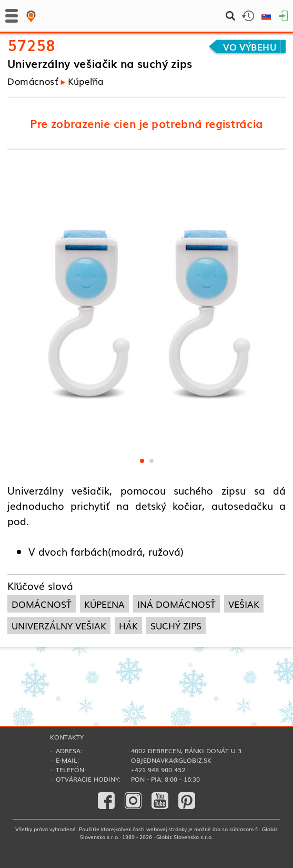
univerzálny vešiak (59, 625)
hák (128, 625)
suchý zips (176, 625)
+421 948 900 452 (158, 770)
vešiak (244, 604)
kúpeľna (104, 604)
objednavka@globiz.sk (171, 760)
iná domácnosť (176, 604)
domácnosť (42, 604)
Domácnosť (33, 80)
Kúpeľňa (86, 80)
